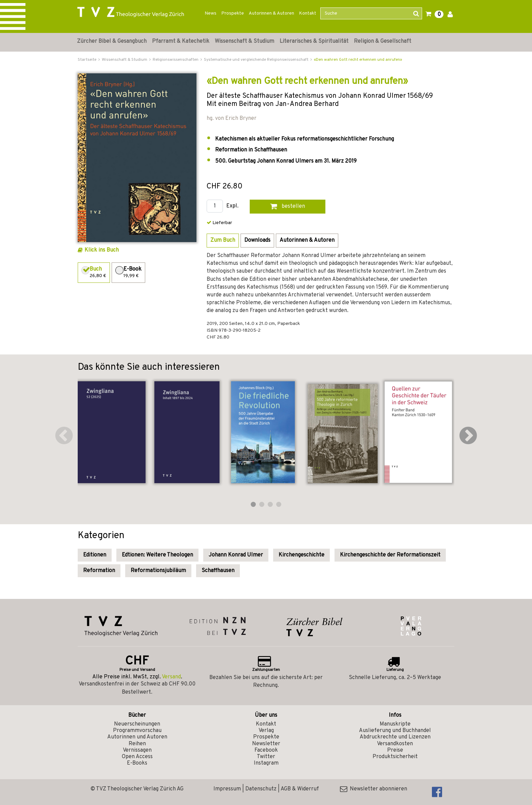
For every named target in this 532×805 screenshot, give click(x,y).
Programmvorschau (137, 731)
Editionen (95, 555)
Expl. (232, 206)
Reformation (99, 571)
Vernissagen (137, 750)
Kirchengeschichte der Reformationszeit (390, 555)
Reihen (137, 744)
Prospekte (233, 13)
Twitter (266, 757)
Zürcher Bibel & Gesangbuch (112, 41)
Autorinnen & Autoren (271, 13)
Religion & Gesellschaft (383, 41)
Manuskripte (395, 724)
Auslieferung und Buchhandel (395, 731)
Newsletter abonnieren (374, 789)
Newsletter (266, 744)
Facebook (266, 750)
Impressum (227, 789)
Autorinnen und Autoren (137, 737)
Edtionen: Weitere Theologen (157, 555)
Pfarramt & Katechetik (181, 41)
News (211, 13)
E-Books (137, 763)
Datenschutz (261, 789)
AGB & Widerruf (300, 789)
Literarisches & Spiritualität (314, 41)
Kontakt (308, 13)
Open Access (137, 757)
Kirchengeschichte (301, 555)
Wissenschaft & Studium (244, 41)
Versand (171, 677)
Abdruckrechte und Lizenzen (395, 737)
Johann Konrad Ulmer (236, 555)
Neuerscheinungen (137, 724)
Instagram (266, 763)
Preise (395, 750)
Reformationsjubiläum (158, 571)
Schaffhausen (218, 571)
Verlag (266, 731)
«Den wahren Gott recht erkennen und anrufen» (358, 60)
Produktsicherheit (395, 757)
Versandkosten (395, 744)
